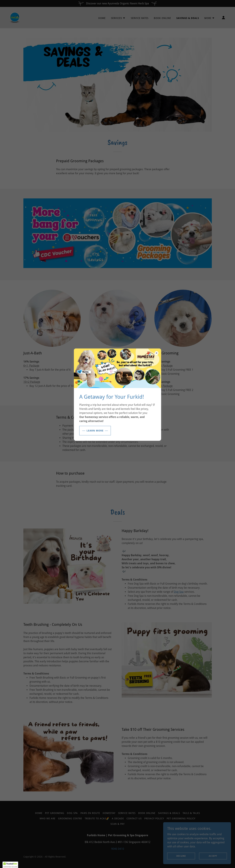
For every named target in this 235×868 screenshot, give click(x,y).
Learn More (95, 431)
